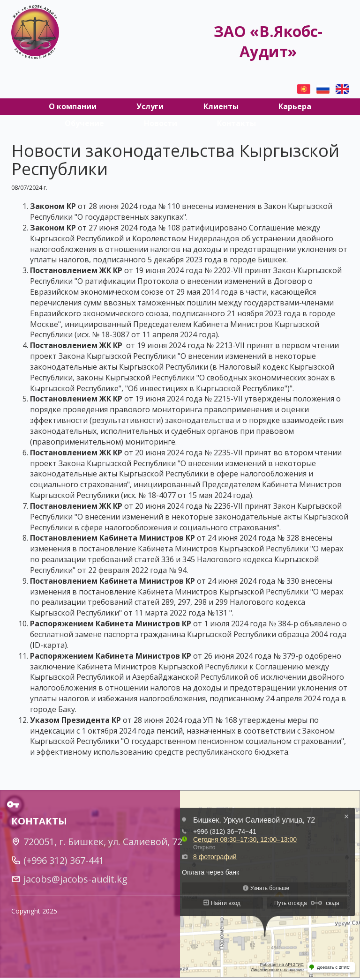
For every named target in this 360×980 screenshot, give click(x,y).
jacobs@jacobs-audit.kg (75, 879)
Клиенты (221, 106)
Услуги (150, 106)
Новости (161, 123)
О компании (73, 106)
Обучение (84, 123)
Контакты (236, 123)
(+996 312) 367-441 (64, 860)
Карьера (295, 106)
